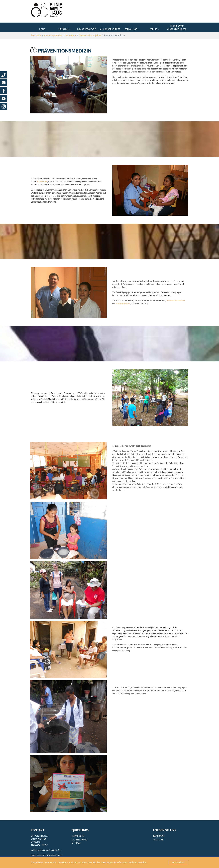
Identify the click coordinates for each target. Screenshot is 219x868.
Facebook (159, 836)
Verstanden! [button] (178, 862)
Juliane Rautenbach (177, 301)
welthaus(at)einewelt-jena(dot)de (46, 850)
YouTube (158, 840)
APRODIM (43, 182)
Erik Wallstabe (124, 304)
